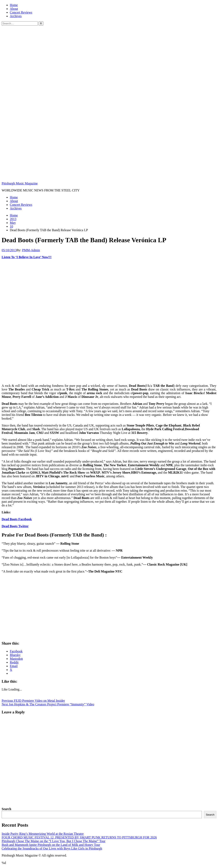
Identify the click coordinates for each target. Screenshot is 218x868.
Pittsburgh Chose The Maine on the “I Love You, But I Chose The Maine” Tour (54, 841)
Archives (16, 16)
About (14, 9)
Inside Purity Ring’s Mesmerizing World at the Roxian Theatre (43, 834)
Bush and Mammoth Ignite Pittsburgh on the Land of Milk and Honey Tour (51, 845)
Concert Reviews (21, 12)
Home (14, 5)
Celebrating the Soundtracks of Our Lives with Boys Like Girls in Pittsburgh (52, 848)
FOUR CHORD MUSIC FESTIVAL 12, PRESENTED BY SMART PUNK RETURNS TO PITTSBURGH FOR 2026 (79, 837)
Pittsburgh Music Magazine (20, 183)
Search (6, 809)
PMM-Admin (31, 250)
